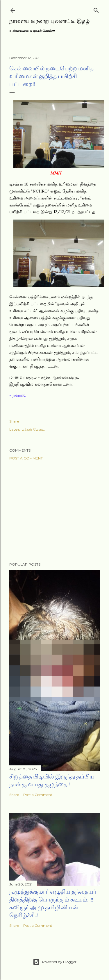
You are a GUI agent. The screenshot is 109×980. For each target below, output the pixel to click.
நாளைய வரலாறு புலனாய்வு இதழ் (49, 21)
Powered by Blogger (55, 962)
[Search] (96, 9)
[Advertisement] (54, 511)
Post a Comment (26, 458)
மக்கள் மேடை (33, 429)
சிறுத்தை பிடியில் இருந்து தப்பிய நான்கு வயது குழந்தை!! (52, 780)
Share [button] (14, 421)
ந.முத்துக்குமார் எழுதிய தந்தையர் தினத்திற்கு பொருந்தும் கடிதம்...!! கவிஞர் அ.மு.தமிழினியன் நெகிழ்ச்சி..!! (53, 903)
